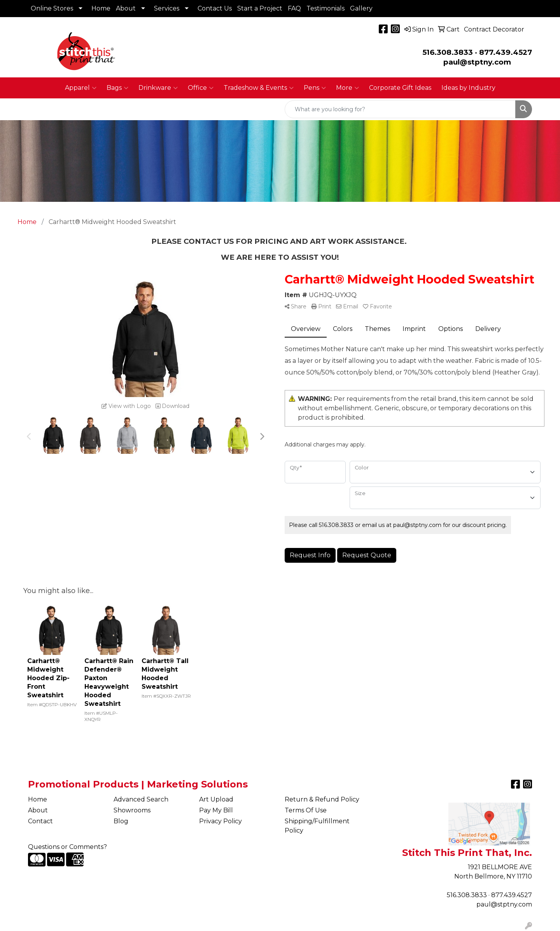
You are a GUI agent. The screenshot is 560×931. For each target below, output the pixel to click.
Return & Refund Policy (322, 799)
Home (101, 8)
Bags (117, 88)
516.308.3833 (448, 52)
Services (167, 8)
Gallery (361, 8)
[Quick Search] (400, 109)
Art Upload (216, 799)
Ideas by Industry (468, 88)
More (347, 88)
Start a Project (260, 8)
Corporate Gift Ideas (400, 88)
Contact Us (215, 8)
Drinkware (158, 88)
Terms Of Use (306, 810)
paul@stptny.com (504, 904)
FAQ (294, 8)
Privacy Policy (220, 821)
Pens (315, 88)
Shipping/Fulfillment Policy (317, 826)
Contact (40, 821)
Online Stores (52, 8)
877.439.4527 (506, 52)
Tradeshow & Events (259, 88)
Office (201, 88)
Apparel (81, 88)
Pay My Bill (216, 810)
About (126, 8)
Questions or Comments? (67, 847)
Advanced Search (141, 799)
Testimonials (325, 8)
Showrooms (132, 810)
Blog (121, 821)
